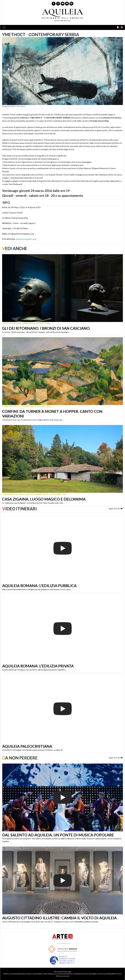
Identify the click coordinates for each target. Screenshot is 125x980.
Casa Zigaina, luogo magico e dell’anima (44, 499)
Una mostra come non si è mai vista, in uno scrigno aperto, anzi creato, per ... (33, 420)
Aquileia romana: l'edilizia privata (38, 666)
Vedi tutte (116, 509)
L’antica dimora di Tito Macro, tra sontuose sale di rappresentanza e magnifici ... (34, 670)
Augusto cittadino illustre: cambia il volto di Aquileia (59, 918)
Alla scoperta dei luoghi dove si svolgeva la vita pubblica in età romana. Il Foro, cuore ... (37, 589)
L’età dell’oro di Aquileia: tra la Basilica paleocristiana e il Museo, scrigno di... (33, 750)
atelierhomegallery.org (26, 239)
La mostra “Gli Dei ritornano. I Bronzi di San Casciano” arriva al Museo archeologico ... (36, 332)
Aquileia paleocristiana (27, 746)
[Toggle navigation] (5, 27)
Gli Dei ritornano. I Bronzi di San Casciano (46, 328)
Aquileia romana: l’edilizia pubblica (39, 586)
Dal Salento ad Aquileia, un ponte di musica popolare (58, 835)
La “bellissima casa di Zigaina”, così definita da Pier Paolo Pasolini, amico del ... (33, 503)
